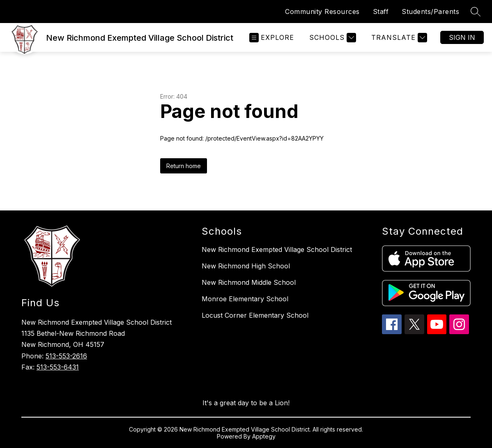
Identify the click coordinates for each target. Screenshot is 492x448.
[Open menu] (272, 38)
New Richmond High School (246, 266)
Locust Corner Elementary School (255, 315)
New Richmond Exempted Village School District (277, 249)
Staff (381, 12)
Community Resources (322, 12)
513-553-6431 (58, 367)
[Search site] (476, 12)
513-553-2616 (66, 356)
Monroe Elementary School (245, 299)
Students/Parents (430, 12)
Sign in (462, 37)
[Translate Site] (398, 38)
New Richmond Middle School (249, 282)
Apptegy (264, 436)
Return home (184, 166)
